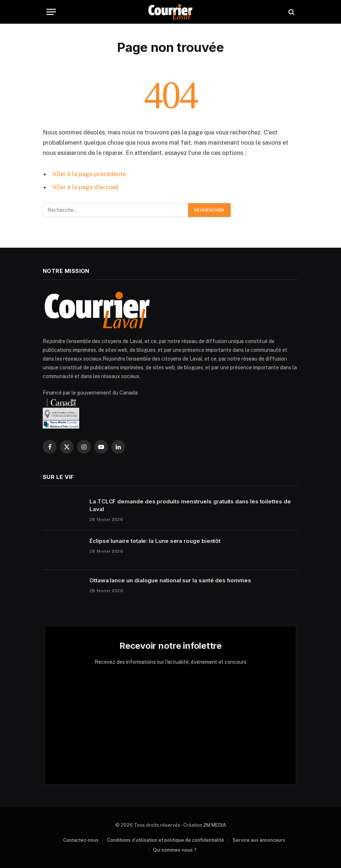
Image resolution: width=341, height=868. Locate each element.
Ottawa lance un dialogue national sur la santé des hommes (170, 580)
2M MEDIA (215, 825)
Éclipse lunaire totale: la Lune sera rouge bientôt (155, 541)
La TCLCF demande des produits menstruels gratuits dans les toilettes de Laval (190, 505)
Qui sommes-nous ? (175, 850)
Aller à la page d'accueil (85, 187)
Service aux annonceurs (259, 840)
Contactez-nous (81, 840)
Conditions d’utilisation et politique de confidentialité (166, 840)
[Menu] (51, 12)
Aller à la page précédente (89, 174)
